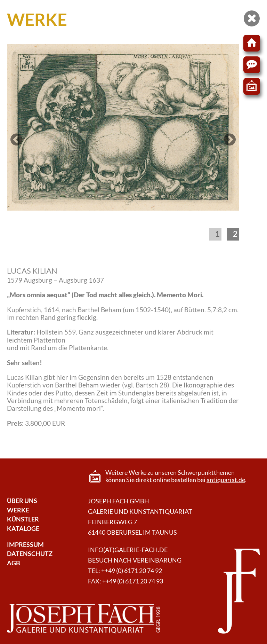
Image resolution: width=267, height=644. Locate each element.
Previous (17, 146)
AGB (14, 563)
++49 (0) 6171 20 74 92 (132, 571)
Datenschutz (30, 554)
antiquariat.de (226, 480)
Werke (18, 510)
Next (230, 146)
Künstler (23, 519)
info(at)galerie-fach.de (128, 550)
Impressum (25, 545)
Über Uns (22, 501)
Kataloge (23, 529)
